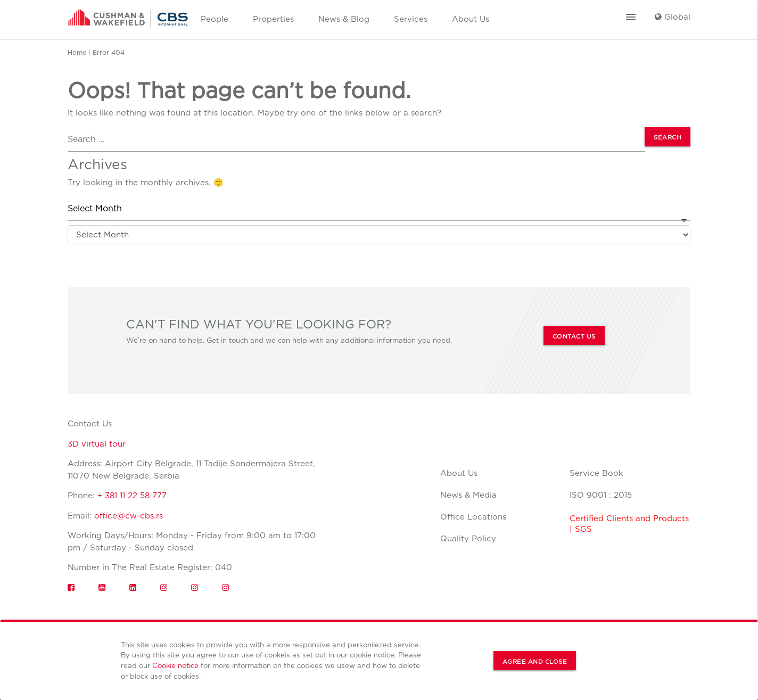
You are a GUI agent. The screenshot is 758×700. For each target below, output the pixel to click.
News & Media (468, 495)
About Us (471, 19)
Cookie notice (175, 665)
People (215, 19)
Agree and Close (535, 662)
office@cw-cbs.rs (129, 516)
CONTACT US (574, 336)
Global (673, 17)
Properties (273, 19)
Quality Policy (468, 539)
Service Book (596, 473)
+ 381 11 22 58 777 (132, 496)
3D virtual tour (97, 444)
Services (411, 19)
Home (77, 52)
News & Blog (344, 19)
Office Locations (473, 517)
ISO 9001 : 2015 (601, 495)
